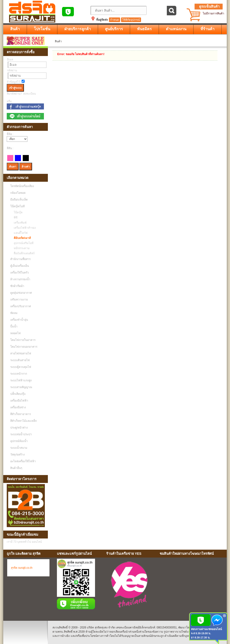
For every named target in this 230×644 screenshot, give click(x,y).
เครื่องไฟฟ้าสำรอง (24, 228)
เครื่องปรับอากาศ (21, 306)
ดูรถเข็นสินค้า (209, 7)
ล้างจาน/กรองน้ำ (20, 279)
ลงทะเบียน (30, 94)
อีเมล (10, 59)
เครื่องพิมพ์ (19, 223)
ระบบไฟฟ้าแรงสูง (21, 380)
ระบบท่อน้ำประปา (21, 434)
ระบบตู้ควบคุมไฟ (21, 367)
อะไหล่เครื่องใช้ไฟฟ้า (23, 461)
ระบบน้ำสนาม (19, 448)
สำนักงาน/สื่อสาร (20, 259)
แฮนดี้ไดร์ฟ (20, 233)
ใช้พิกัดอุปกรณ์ (131, 20)
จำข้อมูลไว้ (13, 82)
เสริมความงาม (19, 300)
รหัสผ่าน (12, 70)
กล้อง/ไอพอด (18, 193)
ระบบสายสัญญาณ (21, 387)
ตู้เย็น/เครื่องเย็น (20, 266)
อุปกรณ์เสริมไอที (22, 243)
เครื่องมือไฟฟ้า (19, 401)
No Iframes (191, 585)
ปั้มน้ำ (14, 327)
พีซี (14, 218)
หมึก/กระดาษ (20, 248)
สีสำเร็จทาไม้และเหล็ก (23, 421)
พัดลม (14, 313)
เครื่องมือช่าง (18, 407)
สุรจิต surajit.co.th (22, 568)
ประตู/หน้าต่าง (19, 428)
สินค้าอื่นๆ (16, 468)
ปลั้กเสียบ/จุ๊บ (18, 394)
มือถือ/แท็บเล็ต (19, 200)
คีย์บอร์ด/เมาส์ (21, 238)
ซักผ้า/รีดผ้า (17, 286)
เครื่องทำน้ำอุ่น (19, 320)
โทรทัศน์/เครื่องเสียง (22, 186)
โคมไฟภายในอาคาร (23, 340)
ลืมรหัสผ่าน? (14, 94)
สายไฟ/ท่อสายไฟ (21, 353)
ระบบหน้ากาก (19, 374)
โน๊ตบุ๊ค (17, 212)
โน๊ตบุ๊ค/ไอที (17, 206)
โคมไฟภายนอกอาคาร (24, 347)
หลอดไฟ (15, 333)
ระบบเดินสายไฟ (20, 360)
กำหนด (115, 20)
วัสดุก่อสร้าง (17, 455)
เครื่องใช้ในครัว (20, 273)
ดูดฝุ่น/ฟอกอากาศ (21, 293)
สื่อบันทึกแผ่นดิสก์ (23, 253)
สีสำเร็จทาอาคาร (20, 414)
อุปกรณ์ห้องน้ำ (19, 441)
